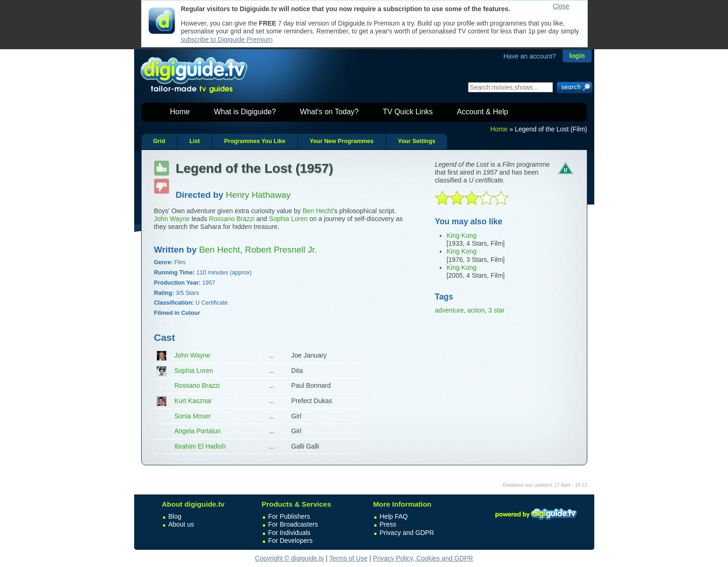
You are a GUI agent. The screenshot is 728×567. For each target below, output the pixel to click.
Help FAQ (394, 516)
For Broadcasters (293, 524)
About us (181, 524)
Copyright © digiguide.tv (289, 558)
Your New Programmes (342, 141)
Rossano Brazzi (232, 219)
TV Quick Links (408, 112)
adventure (449, 310)
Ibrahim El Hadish (200, 446)
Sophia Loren (288, 219)
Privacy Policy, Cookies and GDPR (423, 558)
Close (561, 6)
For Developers (291, 541)
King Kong (462, 235)
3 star (497, 310)
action (476, 310)
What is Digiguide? (245, 112)
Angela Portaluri (198, 431)
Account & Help (482, 112)
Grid (159, 141)
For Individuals (289, 533)
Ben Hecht (318, 211)
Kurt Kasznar (193, 401)
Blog (175, 516)
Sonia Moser (193, 416)
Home (180, 112)
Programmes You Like (255, 141)
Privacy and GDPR (407, 533)
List (195, 141)
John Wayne (172, 219)
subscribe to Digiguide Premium (227, 39)
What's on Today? (329, 112)
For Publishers (289, 516)
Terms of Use (348, 558)
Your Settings (417, 141)
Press (388, 524)
